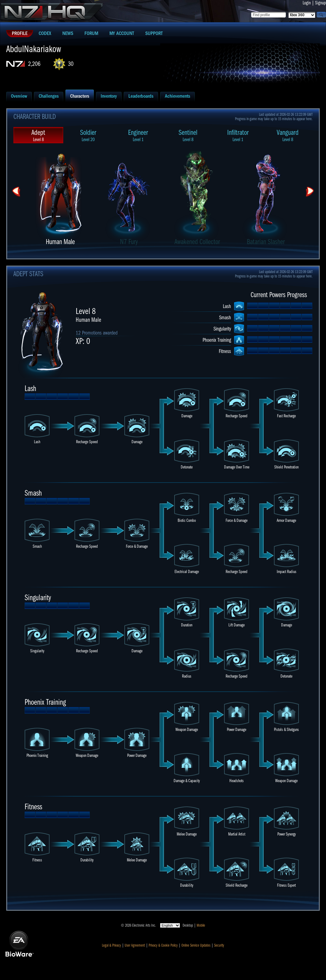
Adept (38, 135)
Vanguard (288, 135)
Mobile (201, 925)
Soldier (88, 135)
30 (71, 64)
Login (307, 3)
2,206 (34, 64)
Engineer (138, 135)
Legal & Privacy (111, 945)
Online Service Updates (196, 945)
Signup (321, 3)
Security (219, 945)
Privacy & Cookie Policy (163, 945)
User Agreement (135, 945)
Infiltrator (238, 135)
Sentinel (188, 135)
